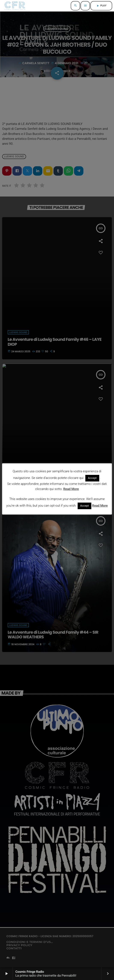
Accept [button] (92, 478)
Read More (71, 489)
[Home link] (15, 6)
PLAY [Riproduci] (101, 6)
